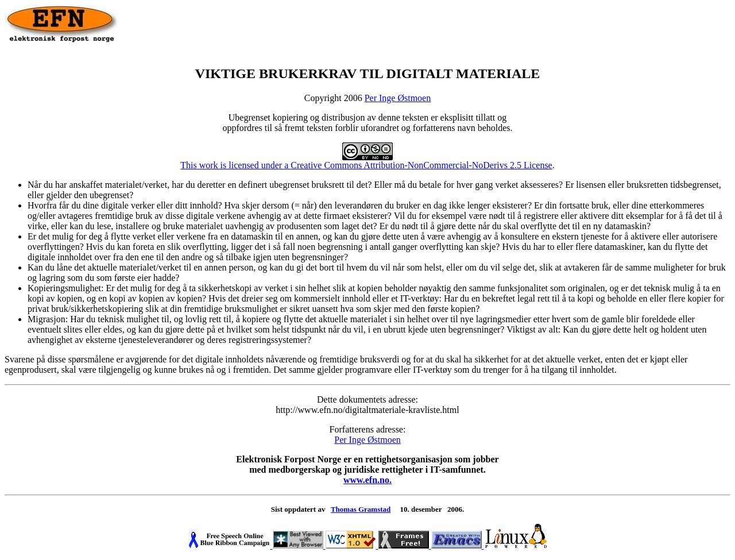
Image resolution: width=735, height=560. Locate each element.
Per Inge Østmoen (398, 98)
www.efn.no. (367, 480)
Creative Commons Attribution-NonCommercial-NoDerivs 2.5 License (421, 165)
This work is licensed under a (287, 161)
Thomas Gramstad (361, 509)
